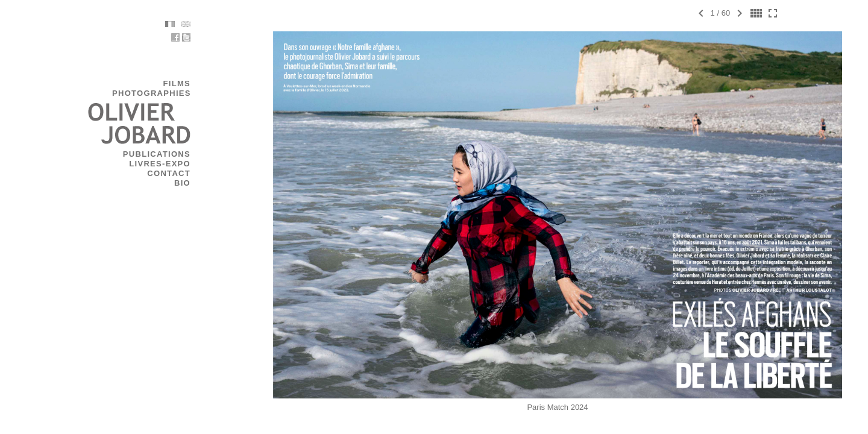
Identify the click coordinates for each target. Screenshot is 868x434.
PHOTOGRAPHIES (178, 93)
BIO (208, 183)
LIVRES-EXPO (186, 164)
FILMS (203, 83)
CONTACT (195, 173)
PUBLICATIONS (183, 154)
